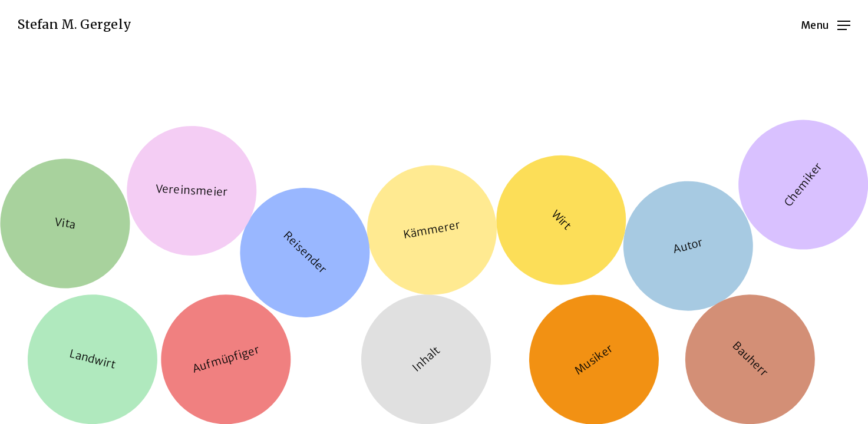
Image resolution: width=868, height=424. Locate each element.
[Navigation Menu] (826, 25)
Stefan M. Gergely (75, 25)
